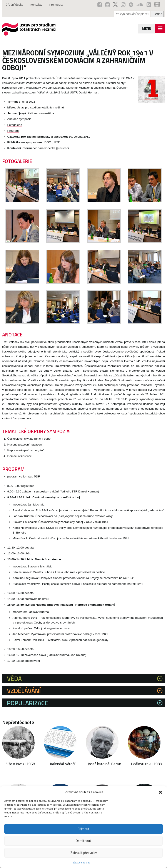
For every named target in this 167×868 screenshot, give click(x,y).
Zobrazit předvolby (84, 853)
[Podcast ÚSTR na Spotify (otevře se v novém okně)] (131, 5)
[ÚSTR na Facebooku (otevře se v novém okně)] (100, 5)
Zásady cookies (81, 862)
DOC (48, 142)
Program (13, 131)
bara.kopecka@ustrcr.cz (53, 148)
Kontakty (38, 5)
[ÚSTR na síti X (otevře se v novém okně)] (115, 5)
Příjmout (84, 829)
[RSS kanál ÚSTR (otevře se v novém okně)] (149, 5)
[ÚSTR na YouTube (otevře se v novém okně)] (108, 5)
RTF (57, 142)
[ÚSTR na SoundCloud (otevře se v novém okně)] (140, 5)
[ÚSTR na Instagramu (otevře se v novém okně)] (123, 5)
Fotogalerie (15, 125)
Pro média (58, 5)
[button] (160, 792)
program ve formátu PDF (24, 476)
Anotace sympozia (19, 119)
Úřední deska (15, 5)
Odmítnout (83, 841)
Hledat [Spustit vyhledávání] (157, 14)
